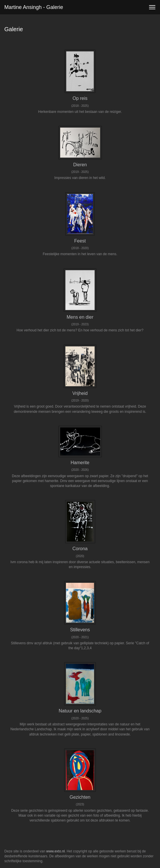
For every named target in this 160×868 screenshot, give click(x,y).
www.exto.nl (56, 851)
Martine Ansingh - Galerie (34, 7)
